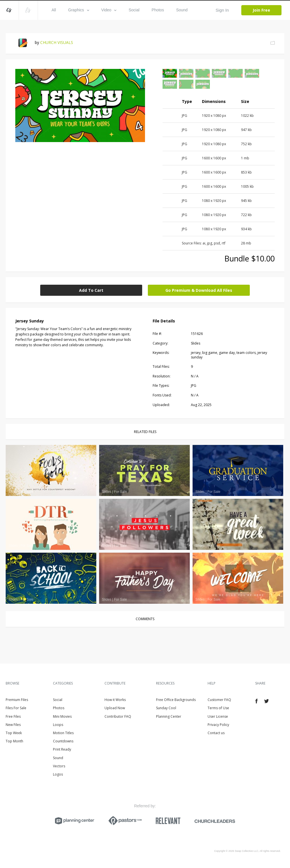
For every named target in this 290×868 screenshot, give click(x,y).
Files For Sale (16, 708)
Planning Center (169, 716)
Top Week (14, 733)
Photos (158, 10)
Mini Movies (62, 716)
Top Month (14, 741)
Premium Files (17, 700)
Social (134, 10)
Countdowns (63, 741)
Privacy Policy (218, 725)
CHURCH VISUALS (57, 42)
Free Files (13, 716)
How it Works (115, 700)
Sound (182, 10)
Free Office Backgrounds (176, 700)
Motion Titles (63, 733)
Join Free (261, 10)
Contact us (216, 733)
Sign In (222, 10)
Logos (58, 774)
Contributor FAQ (118, 716)
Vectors (59, 766)
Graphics (79, 10)
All (54, 10)
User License (218, 716)
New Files (13, 725)
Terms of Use (218, 708)
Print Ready (62, 749)
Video (109, 10)
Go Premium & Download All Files (199, 290)
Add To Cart (91, 290)
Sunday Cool (166, 708)
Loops (58, 725)
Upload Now (115, 708)
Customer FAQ (219, 700)
